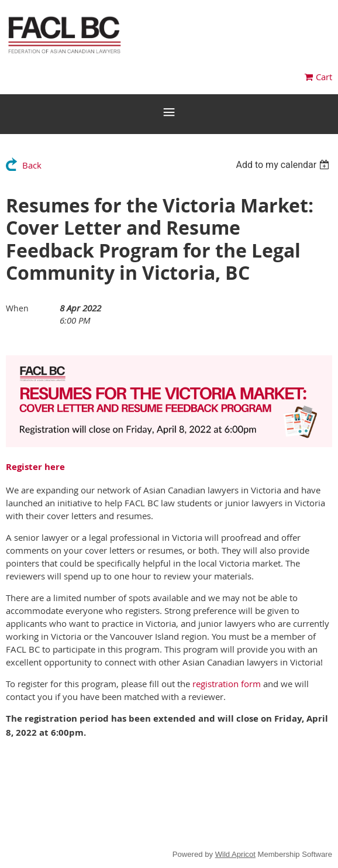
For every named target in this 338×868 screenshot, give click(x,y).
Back (32, 165)
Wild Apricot (235, 854)
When (17, 308)
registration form (227, 684)
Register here (35, 467)
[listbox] (284, 165)
